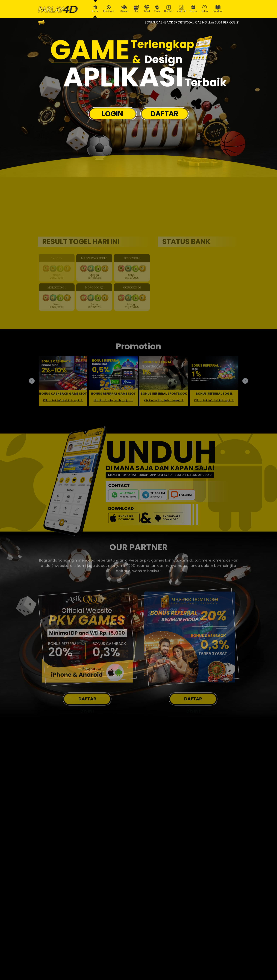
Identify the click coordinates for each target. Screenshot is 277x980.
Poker (157, 9)
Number (169, 9)
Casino (124, 9)
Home (95, 9)
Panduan (218, 9)
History (205, 9)
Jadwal (181, 9)
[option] (140, 63)
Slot (137, 9)
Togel (147, 9)
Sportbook (109, 9)
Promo (193, 9)
